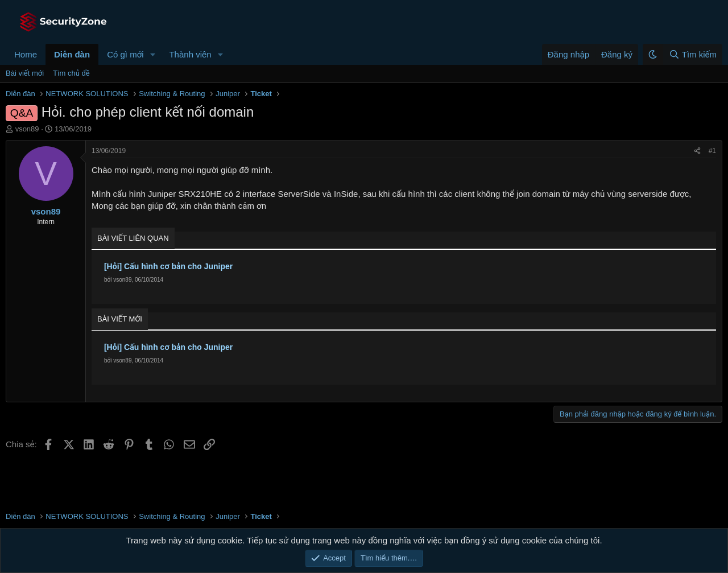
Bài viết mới (25, 73)
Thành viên (190, 54)
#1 (712, 151)
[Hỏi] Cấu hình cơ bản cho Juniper (168, 266)
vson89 (27, 129)
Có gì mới (125, 54)
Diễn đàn (72, 54)
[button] (152, 54)
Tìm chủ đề (71, 73)
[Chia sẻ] (697, 151)
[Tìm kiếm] (692, 54)
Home (26, 54)
